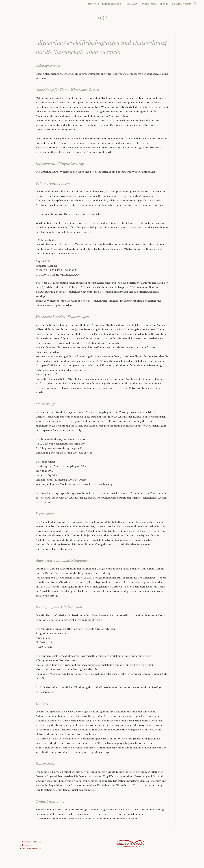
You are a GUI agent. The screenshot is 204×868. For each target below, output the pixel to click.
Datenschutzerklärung (31, 842)
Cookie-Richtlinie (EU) (32, 848)
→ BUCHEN (131, 4)
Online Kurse (149, 4)
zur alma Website (181, 4)
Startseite (93, 4)
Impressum (27, 845)
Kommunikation (112, 4)
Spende (164, 4)
